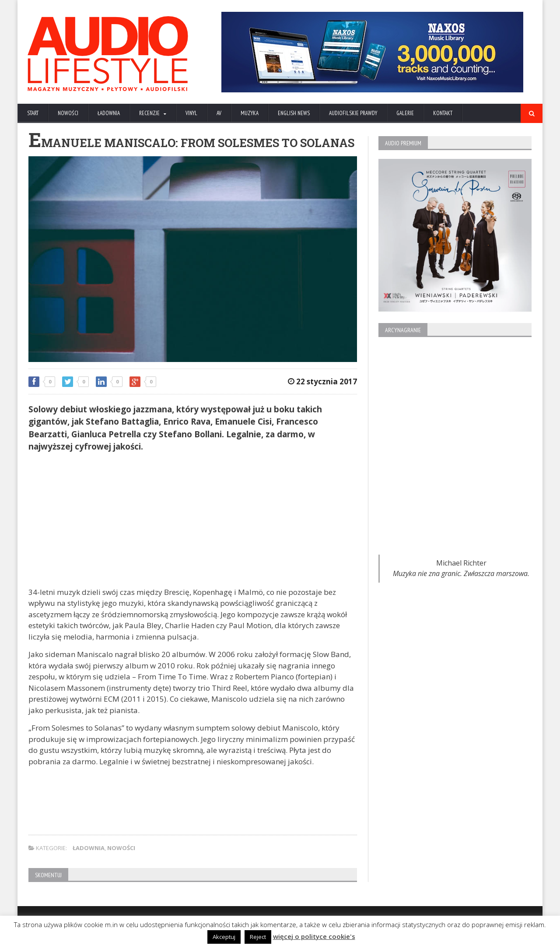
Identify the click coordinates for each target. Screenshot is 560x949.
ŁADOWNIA (109, 113)
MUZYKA (250, 113)
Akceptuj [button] (224, 937)
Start (33, 113)
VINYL (191, 113)
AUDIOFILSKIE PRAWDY (353, 113)
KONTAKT (443, 113)
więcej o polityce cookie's (314, 936)
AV (219, 113)
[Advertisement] (193, 521)
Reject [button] (258, 937)
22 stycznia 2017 (322, 381)
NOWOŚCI (68, 113)
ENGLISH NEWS (294, 113)
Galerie (405, 113)
